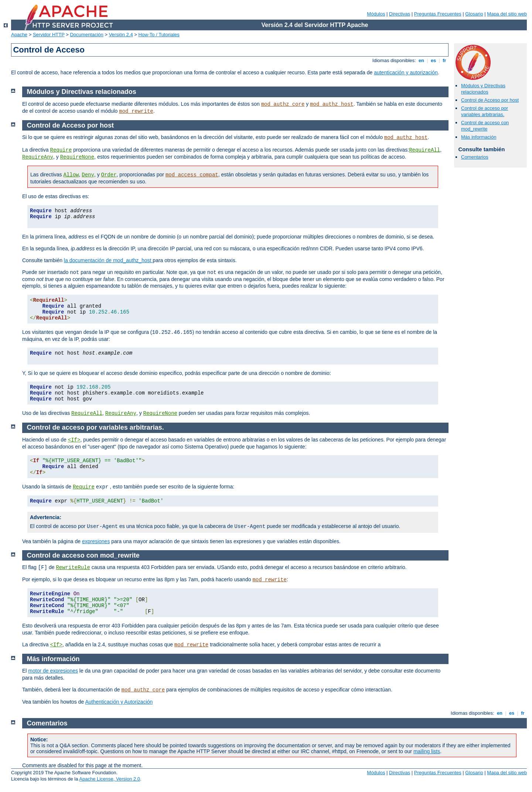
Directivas (400, 14)
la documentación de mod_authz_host (108, 260)
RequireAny (38, 157)
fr (445, 60)
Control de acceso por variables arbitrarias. (485, 111)
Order (109, 175)
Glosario (474, 14)
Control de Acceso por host (490, 100)
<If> (74, 440)
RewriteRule (73, 568)
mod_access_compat (192, 175)
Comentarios (475, 157)
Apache (19, 35)
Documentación (86, 35)
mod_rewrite (136, 111)
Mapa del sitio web (507, 14)
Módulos (376, 14)
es (433, 60)
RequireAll (424, 150)
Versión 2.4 (121, 35)
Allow (71, 175)
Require (61, 150)
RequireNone (77, 157)
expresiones (96, 541)
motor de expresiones (53, 671)
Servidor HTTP (49, 35)
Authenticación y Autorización (119, 702)
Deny (88, 175)
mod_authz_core (283, 104)
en (421, 60)
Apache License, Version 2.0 (110, 779)
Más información (479, 137)
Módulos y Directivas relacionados (483, 89)
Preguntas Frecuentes (438, 14)
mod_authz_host (332, 104)
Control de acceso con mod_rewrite (485, 126)
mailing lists (427, 751)
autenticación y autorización (406, 72)
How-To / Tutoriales (159, 35)
